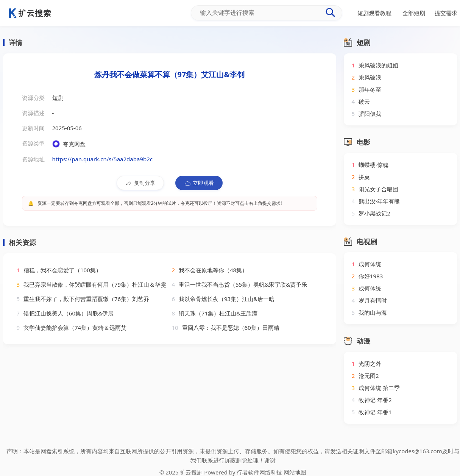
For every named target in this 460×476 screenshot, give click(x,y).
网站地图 (295, 472)
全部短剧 (414, 13)
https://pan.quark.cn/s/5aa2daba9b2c (102, 159)
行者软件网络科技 (259, 472)
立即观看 (199, 183)
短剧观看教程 (374, 13)
